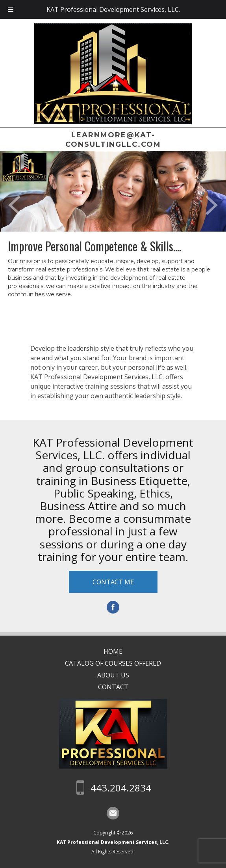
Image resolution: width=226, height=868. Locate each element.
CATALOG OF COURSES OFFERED (113, 663)
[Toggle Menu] (11, 9)
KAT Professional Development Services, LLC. (113, 842)
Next (212, 205)
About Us (113, 675)
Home (113, 651)
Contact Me (113, 582)
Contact (113, 687)
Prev (14, 205)
